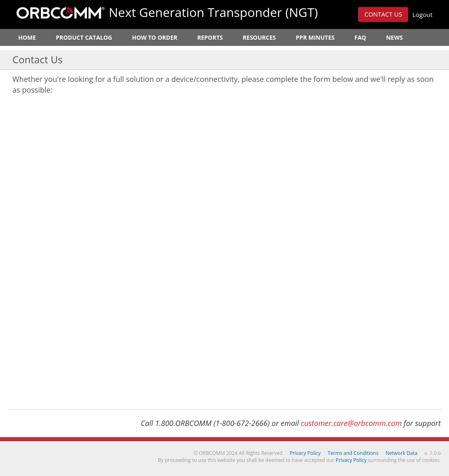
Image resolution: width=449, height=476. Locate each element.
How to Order (155, 37)
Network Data (402, 453)
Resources (259, 37)
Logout (422, 14)
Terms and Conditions (353, 453)
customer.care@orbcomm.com (351, 423)
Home (27, 37)
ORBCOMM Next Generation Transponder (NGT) (61, 13)
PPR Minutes (315, 37)
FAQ (360, 37)
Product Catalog (84, 37)
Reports (210, 37)
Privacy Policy (305, 453)
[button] (383, 14)
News (394, 37)
